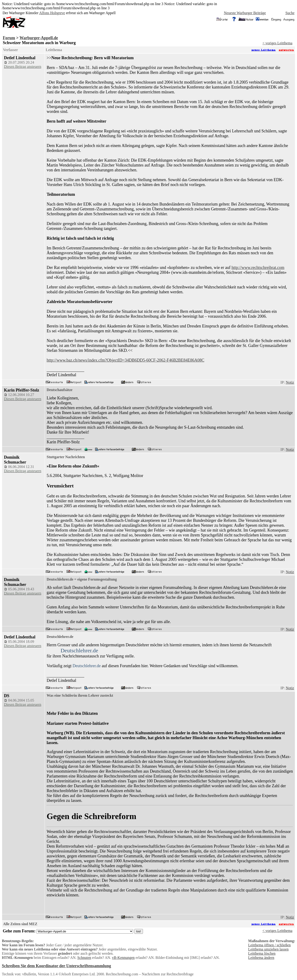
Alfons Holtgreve (52, 13)
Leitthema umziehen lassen (268, 949)
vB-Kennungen (123, 958)
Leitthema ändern (261, 958)
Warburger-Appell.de (39, 38)
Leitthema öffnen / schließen (270, 945)
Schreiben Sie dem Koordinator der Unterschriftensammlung (56, 966)
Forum (9, 38)
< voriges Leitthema (277, 43)
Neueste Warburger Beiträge (245, 13)
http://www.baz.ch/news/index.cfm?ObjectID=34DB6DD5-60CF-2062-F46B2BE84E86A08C (125, 360)
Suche (290, 13)
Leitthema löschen (262, 953)
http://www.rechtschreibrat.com (258, 268)
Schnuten (84, 958)
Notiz (290, 382)
